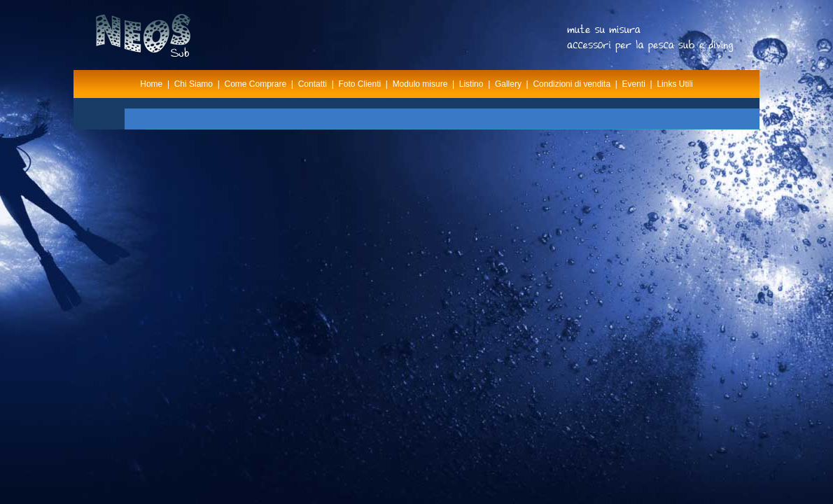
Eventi (634, 84)
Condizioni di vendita (572, 84)
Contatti (313, 84)
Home (151, 84)
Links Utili (674, 84)
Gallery (508, 84)
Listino (471, 84)
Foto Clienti (359, 84)
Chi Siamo (194, 84)
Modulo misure (420, 84)
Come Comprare (256, 84)
